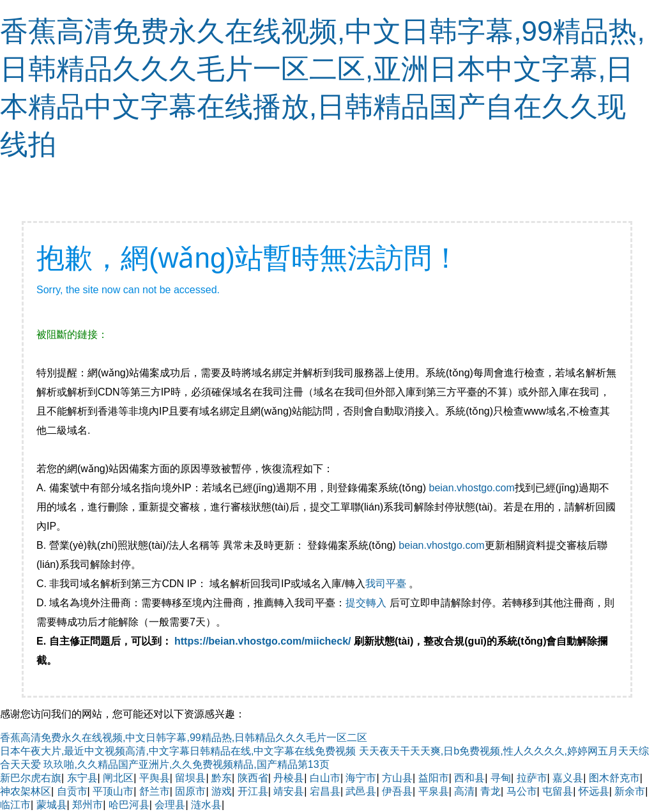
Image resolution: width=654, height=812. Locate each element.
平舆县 (155, 778)
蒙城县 (52, 805)
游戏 (222, 791)
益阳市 (434, 778)
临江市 (15, 805)
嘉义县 (568, 778)
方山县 (397, 778)
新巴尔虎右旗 (31, 778)
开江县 (253, 791)
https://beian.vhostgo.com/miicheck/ (263, 641)
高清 (464, 791)
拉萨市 (532, 778)
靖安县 (289, 791)
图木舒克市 (614, 778)
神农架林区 (26, 791)
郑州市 (87, 805)
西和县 (469, 778)
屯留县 (558, 791)
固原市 (190, 791)
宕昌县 (325, 791)
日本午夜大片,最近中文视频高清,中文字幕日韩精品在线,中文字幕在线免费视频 (178, 751)
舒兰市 (155, 791)
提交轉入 (366, 603)
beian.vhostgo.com (471, 488)
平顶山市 (113, 791)
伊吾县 (397, 791)
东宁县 (82, 778)
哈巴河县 (129, 805)
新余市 (630, 791)
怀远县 (594, 791)
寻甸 (501, 778)
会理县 (170, 805)
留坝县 (190, 778)
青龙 (490, 791)
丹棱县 (289, 778)
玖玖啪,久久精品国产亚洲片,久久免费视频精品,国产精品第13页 (186, 764)
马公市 (522, 791)
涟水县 (206, 805)
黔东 (222, 778)
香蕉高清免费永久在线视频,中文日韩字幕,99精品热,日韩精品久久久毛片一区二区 (184, 738)
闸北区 (118, 778)
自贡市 (72, 791)
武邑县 (361, 791)
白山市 (325, 778)
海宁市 (361, 778)
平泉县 (434, 791)
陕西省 (253, 778)
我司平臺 (387, 584)
